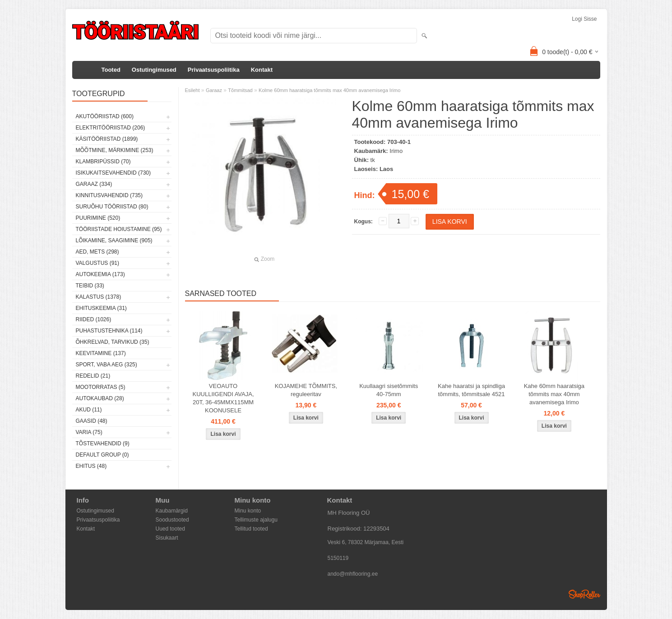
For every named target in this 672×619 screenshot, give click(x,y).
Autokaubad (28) (100, 398)
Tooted (111, 70)
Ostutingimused (154, 70)
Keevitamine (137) (101, 353)
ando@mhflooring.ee (353, 574)
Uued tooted (170, 529)
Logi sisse (584, 19)
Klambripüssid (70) (103, 162)
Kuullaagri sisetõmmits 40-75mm (389, 390)
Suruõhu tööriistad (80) (112, 207)
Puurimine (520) (98, 218)
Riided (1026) (94, 319)
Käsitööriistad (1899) (107, 139)
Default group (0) (102, 455)
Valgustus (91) (97, 263)
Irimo (396, 151)
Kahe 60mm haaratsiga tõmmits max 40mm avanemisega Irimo (554, 394)
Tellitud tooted (251, 529)
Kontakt (262, 70)
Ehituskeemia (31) (101, 308)
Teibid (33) (90, 286)
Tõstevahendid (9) (103, 443)
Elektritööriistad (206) (111, 128)
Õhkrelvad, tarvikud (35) (113, 342)
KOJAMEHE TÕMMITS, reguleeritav (306, 390)
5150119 (338, 558)
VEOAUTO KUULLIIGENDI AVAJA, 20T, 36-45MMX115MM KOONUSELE (223, 398)
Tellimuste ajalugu (256, 520)
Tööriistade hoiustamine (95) (119, 229)
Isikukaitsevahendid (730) (114, 173)
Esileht (192, 90)
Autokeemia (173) (100, 274)
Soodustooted (172, 520)
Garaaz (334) (94, 184)
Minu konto (248, 511)
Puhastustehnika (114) (109, 331)
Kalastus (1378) (99, 297)
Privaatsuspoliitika (214, 70)
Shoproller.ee (584, 594)
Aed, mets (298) (97, 252)
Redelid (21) (93, 376)
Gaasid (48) (92, 421)
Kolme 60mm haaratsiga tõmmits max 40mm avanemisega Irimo (329, 90)
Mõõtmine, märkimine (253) (115, 150)
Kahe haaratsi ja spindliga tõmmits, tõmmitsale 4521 (471, 390)
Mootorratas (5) (101, 387)
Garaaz (214, 90)
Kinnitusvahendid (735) (109, 195)
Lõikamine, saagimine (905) (114, 240)
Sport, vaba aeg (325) (107, 365)
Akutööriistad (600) (105, 116)
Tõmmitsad (240, 90)
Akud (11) (89, 410)
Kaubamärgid (172, 511)
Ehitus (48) (91, 466)
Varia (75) (89, 432)
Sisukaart (167, 538)
